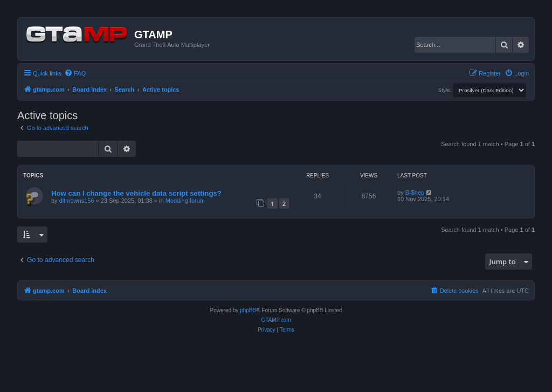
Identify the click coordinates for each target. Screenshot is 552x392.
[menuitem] (75, 73)
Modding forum (185, 201)
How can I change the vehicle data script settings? (136, 193)
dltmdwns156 (77, 201)
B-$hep (415, 192)
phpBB (248, 310)
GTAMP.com (276, 320)
